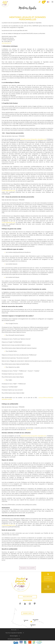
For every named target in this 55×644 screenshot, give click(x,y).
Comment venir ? (28, 613)
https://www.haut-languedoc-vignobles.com (34, 436)
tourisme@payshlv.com (8, 191)
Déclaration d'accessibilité (14, 639)
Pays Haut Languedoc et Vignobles (14, 633)
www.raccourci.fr (6, 43)
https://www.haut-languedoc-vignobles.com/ (33, 139)
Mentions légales (14, 636)
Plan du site (14, 630)
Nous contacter (28, 597)
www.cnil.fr (30, 430)
